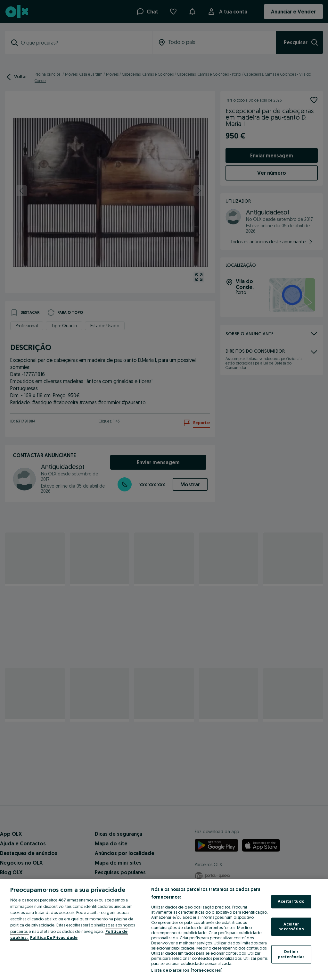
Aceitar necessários (291, 926)
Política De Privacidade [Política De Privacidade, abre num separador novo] (54, 937)
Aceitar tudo (291, 901)
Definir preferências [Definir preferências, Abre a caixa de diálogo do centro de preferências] (291, 954)
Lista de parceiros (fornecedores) (187, 970)
